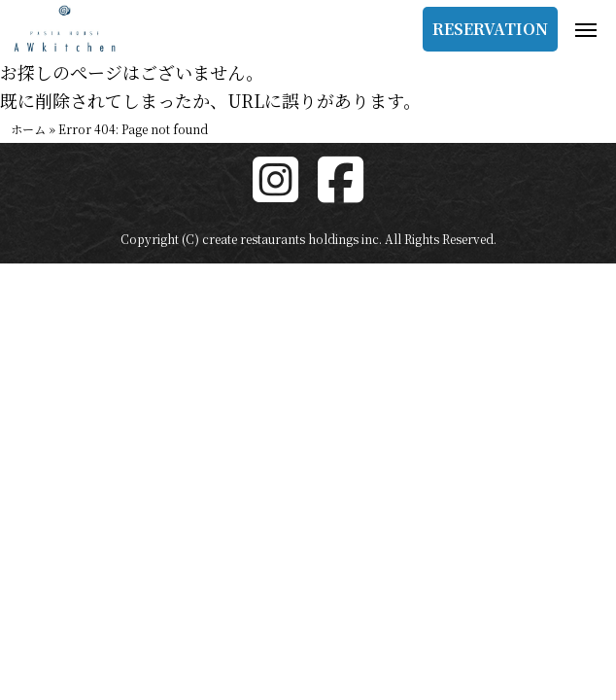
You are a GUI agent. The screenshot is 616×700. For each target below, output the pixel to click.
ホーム (28, 129)
